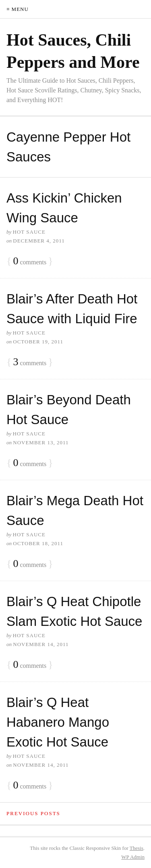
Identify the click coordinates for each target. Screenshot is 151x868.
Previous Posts (33, 813)
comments (30, 261)
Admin (133, 857)
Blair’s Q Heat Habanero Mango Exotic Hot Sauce (58, 722)
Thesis (137, 848)
